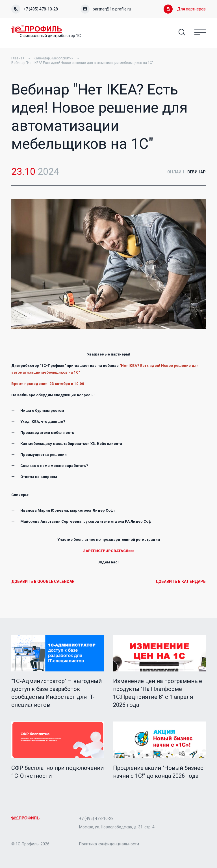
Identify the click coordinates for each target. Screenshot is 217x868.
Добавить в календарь (181, 581)
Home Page (37, 29)
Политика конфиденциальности (109, 844)
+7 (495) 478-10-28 (35, 9)
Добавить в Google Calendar (43, 581)
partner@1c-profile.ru (106, 9)
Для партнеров (185, 9)
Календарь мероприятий (54, 58)
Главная (18, 58)
